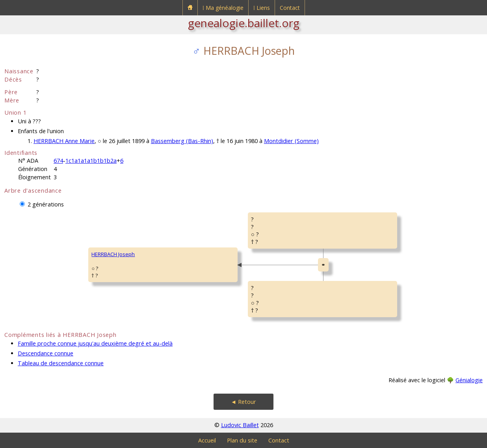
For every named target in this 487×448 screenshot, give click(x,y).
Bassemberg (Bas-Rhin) (182, 141)
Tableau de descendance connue (61, 363)
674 (58, 161)
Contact (290, 8)
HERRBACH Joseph (113, 254)
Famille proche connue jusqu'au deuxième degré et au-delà (95, 343)
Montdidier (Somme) (291, 141)
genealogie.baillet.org (244, 23)
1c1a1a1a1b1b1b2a (91, 161)
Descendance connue (46, 353)
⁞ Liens (262, 8)
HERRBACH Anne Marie (64, 141)
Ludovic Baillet (240, 425)
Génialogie (469, 380)
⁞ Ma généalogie (223, 8)
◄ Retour (243, 402)
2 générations (46, 204)
